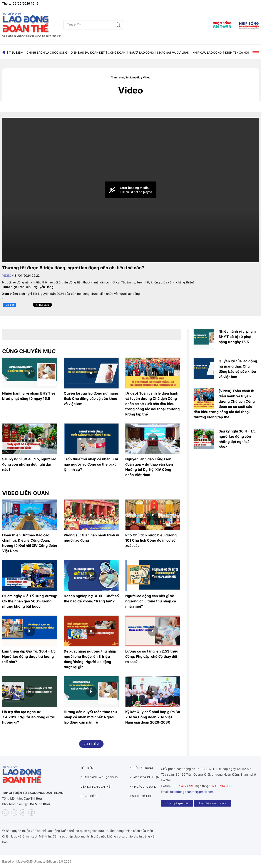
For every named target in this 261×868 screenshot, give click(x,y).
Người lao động (141, 53)
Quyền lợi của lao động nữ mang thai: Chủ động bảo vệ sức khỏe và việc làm (91, 398)
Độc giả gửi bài (177, 803)
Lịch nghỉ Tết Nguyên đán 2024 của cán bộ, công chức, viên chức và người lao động (79, 294)
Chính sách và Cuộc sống (47, 53)
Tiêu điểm (16, 53)
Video (147, 77)
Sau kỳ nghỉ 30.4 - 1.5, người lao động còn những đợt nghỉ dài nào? (29, 464)
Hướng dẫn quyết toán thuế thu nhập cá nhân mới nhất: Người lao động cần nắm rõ (90, 717)
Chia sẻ (10, 305)
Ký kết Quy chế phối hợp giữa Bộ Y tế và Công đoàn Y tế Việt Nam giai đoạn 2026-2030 (153, 717)
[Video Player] (130, 190)
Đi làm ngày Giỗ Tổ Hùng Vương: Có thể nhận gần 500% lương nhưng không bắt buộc (30, 601)
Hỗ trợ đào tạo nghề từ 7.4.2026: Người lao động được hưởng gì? (28, 717)
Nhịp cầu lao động (207, 53)
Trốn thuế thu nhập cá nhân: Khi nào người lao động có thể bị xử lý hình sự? (91, 464)
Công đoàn (117, 53)
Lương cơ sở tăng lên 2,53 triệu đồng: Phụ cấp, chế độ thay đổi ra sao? (152, 656)
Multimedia (133, 77)
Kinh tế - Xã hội (237, 53)
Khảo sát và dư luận (173, 53)
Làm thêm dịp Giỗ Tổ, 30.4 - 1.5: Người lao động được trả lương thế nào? (29, 656)
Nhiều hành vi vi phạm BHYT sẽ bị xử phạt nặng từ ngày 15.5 (237, 337)
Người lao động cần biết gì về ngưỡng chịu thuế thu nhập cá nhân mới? (151, 601)
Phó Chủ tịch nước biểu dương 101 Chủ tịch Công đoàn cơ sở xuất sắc (151, 540)
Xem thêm (91, 744)
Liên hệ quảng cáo (212, 803)
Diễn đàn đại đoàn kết (88, 53)
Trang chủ (117, 77)
